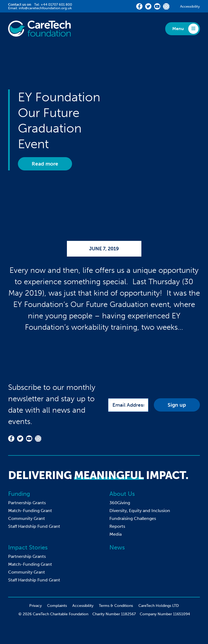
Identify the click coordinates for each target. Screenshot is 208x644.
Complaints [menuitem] (57, 606)
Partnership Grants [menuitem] (27, 503)
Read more (45, 164)
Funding (19, 494)
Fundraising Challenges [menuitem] (133, 518)
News (117, 547)
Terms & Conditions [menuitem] (116, 606)
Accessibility (190, 6)
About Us (122, 494)
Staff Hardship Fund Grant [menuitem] (34, 526)
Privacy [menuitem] (35, 606)
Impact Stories (28, 547)
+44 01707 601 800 (56, 4)
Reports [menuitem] (117, 526)
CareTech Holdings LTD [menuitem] (159, 606)
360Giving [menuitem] (120, 503)
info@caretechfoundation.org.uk (45, 8)
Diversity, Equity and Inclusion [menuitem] (140, 511)
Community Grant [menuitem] (27, 518)
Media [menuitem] (116, 534)
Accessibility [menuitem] (83, 606)
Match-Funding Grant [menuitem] (30, 511)
